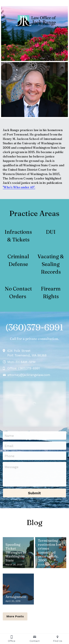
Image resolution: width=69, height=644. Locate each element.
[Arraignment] (18, 591)
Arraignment (16, 599)
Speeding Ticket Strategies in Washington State (16, 554)
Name (9, 438)
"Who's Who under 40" (19, 187)
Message (11, 469)
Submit (34, 495)
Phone (9, 458)
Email (9, 448)
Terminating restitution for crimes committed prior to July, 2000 (49, 552)
